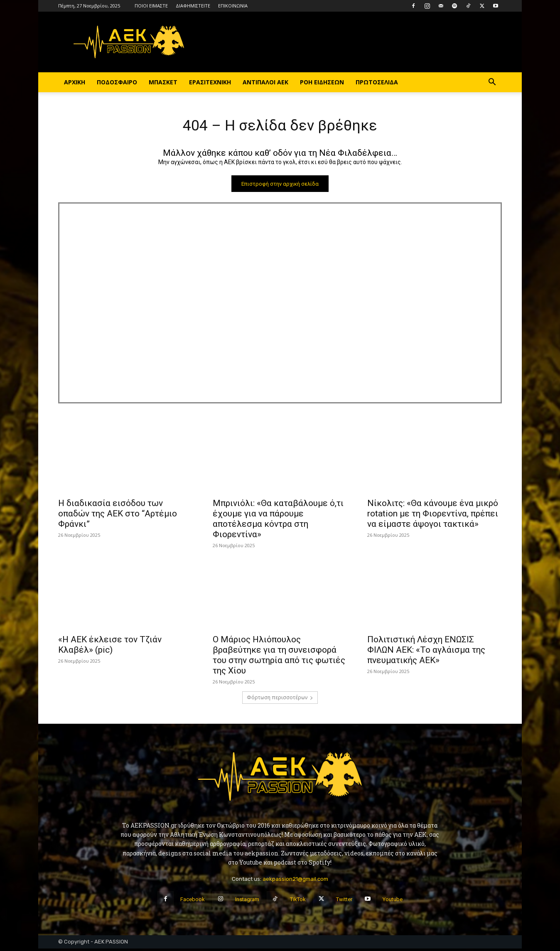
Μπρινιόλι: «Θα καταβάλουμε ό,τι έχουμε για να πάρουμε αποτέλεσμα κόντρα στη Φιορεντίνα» (278, 521)
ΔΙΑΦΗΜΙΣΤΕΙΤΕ (193, 6)
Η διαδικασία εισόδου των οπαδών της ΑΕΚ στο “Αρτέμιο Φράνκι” (118, 516)
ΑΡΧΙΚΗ (75, 82)
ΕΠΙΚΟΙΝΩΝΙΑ (233, 6)
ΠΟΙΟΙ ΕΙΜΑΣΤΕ (151, 6)
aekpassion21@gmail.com (295, 881)
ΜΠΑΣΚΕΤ (163, 82)
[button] (492, 83)
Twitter (344, 901)
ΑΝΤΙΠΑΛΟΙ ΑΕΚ (265, 82)
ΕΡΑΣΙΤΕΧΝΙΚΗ (210, 82)
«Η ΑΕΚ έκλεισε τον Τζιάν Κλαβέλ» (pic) (110, 647)
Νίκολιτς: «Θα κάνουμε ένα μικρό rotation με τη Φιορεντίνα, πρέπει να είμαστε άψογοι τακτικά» (433, 516)
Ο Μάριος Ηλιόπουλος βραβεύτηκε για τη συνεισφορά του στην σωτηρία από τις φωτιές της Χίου (279, 657)
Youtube (393, 901)
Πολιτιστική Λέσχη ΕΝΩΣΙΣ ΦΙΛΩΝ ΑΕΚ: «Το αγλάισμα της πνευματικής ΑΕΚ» (426, 652)
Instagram (247, 901)
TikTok (298, 901)
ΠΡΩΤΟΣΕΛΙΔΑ (377, 82)
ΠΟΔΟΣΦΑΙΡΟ (117, 82)
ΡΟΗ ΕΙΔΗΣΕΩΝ (322, 82)
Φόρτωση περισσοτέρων (280, 700)
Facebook (193, 901)
